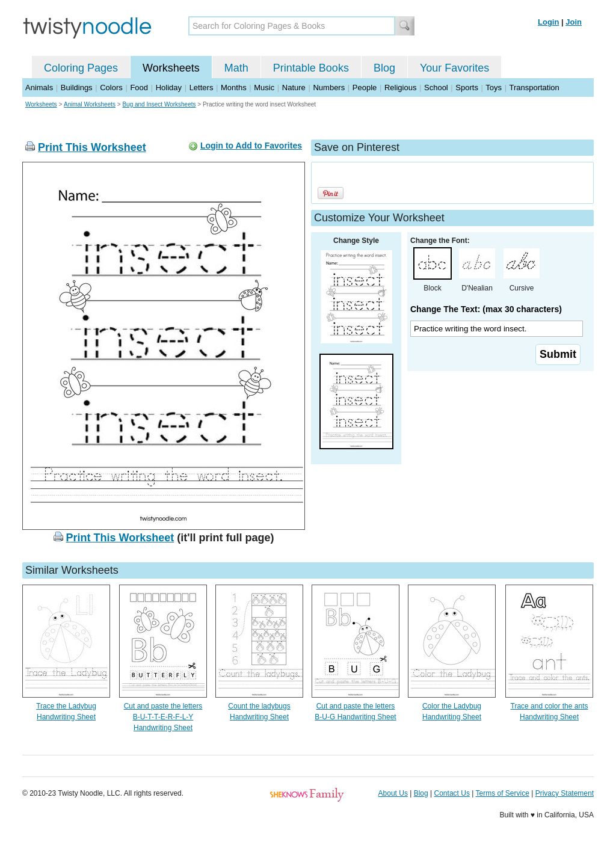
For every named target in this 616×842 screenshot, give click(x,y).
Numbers (329, 88)
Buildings (77, 88)
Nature (294, 88)
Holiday (169, 88)
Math (236, 68)
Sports (467, 88)
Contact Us (452, 793)
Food (139, 88)
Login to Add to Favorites (251, 146)
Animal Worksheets (90, 104)
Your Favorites (454, 68)
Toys (494, 88)
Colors (111, 88)
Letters (202, 88)
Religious (400, 88)
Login (548, 22)
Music (264, 88)
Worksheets (171, 68)
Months (234, 88)
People (365, 88)
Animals (39, 88)
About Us (393, 793)
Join (574, 22)
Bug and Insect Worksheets (159, 104)
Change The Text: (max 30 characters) (486, 309)
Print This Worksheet (92, 147)
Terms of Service (502, 793)
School (436, 88)
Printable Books (311, 68)
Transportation (534, 88)
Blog (384, 68)
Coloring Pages (81, 68)
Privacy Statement (565, 793)
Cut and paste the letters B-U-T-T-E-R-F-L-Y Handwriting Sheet (163, 717)
